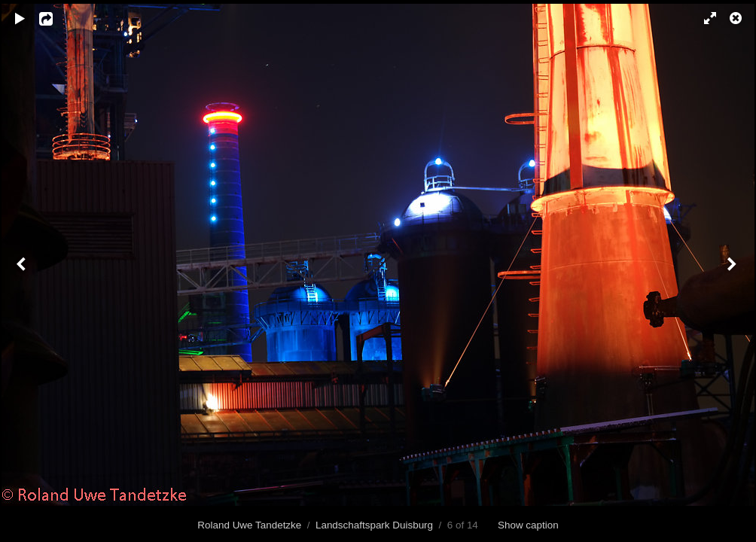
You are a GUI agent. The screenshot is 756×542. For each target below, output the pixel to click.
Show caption (528, 525)
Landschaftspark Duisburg (374, 525)
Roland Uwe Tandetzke (249, 525)
